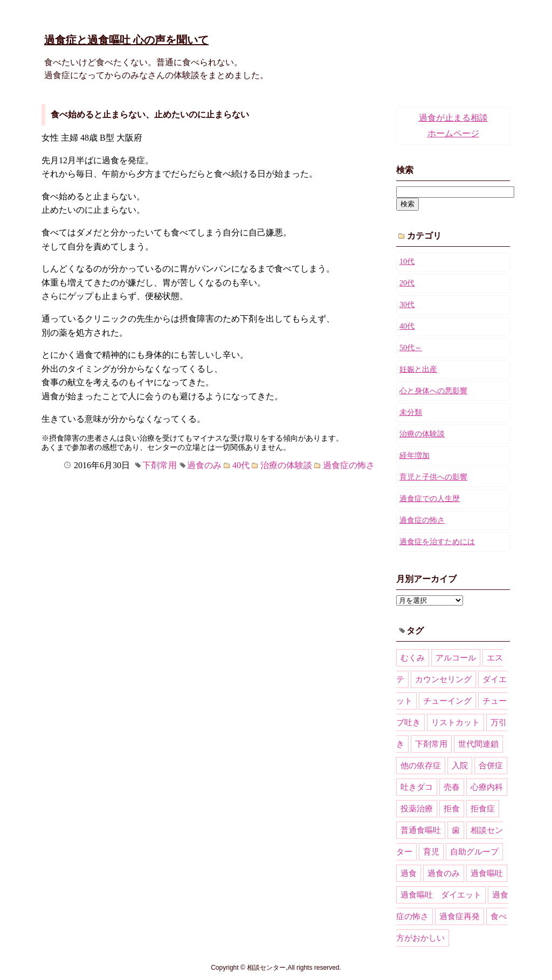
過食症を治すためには (437, 542)
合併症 (491, 766)
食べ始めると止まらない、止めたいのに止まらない (150, 114)
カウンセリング (443, 679)
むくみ (413, 658)
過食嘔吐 (487, 873)
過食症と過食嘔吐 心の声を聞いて (126, 40)
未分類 (411, 412)
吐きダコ (417, 787)
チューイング (447, 701)
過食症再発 (460, 916)
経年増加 (415, 456)
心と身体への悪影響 (433, 391)
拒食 (452, 809)
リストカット (456, 722)
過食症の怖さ (349, 465)
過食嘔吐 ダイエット (441, 895)
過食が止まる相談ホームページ (453, 126)
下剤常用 (160, 465)
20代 (407, 283)
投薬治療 (417, 809)
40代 (241, 465)
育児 (431, 852)
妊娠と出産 (418, 369)
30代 (407, 305)
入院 (460, 766)
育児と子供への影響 (433, 477)
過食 (409, 873)
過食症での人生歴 (430, 499)
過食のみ (204, 465)
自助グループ (474, 852)
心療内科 (487, 787)
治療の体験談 (286, 465)
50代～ (411, 348)
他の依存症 (421, 766)
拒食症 (483, 809)
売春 (452, 787)
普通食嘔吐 (421, 830)
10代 (407, 262)
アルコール (456, 658)
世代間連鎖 (478, 744)
